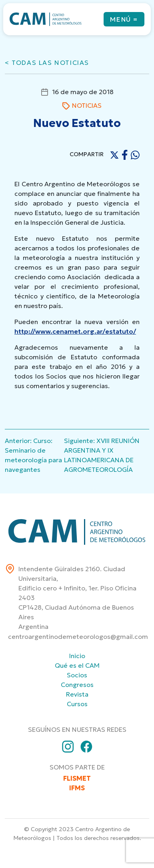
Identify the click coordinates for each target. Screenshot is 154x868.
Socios (77, 675)
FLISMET (77, 778)
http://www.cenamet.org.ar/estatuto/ (75, 331)
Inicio (77, 656)
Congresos (77, 685)
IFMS (77, 788)
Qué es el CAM (77, 665)
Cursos (77, 704)
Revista (77, 694)
